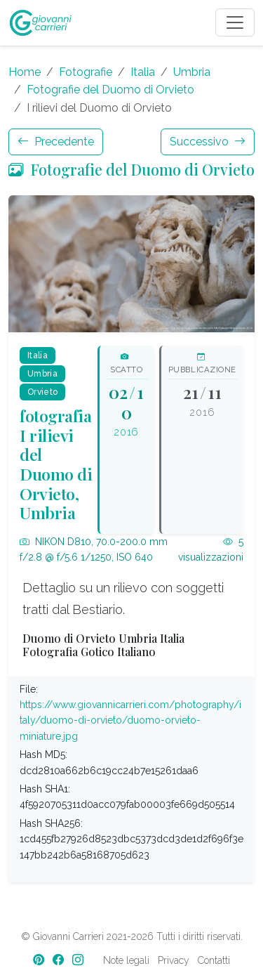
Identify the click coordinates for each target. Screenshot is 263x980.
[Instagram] (79, 960)
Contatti (214, 960)
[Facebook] (60, 960)
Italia (143, 72)
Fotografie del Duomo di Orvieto (110, 90)
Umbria (192, 72)
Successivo (208, 142)
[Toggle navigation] (235, 22)
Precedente (56, 142)
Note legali (126, 960)
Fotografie (86, 72)
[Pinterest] (40, 960)
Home (25, 72)
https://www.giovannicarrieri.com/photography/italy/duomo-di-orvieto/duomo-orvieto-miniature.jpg (130, 720)
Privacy (174, 960)
